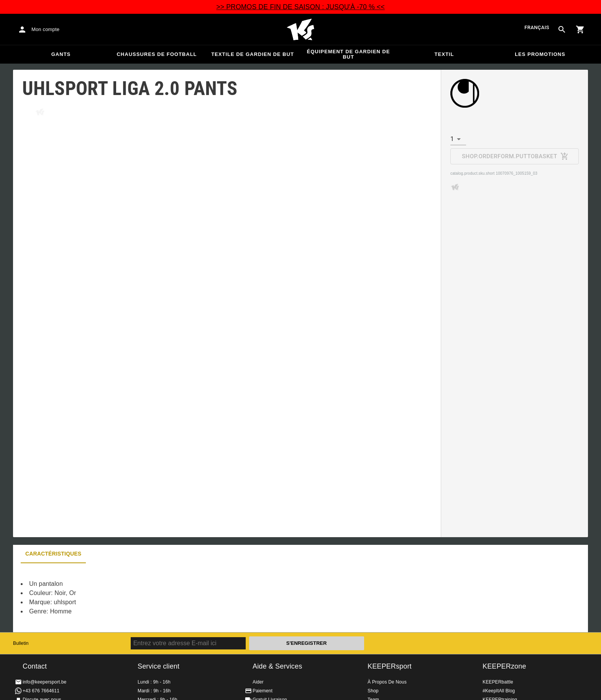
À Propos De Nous (387, 682)
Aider (258, 682)
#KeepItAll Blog (499, 691)
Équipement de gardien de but (349, 54)
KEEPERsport (390, 666)
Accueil (300, 30)
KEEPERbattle (498, 682)
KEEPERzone (504, 666)
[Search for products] (562, 30)
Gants (61, 54)
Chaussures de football (157, 54)
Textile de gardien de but (253, 54)
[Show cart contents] (580, 30)
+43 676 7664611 (41, 691)
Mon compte (45, 29)
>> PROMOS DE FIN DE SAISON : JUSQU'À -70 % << (300, 7)
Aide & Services (277, 666)
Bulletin (21, 643)
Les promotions (540, 54)
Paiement (263, 691)
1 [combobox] (452, 139)
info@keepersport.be (44, 682)
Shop (373, 691)
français (537, 27)
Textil (444, 54)
